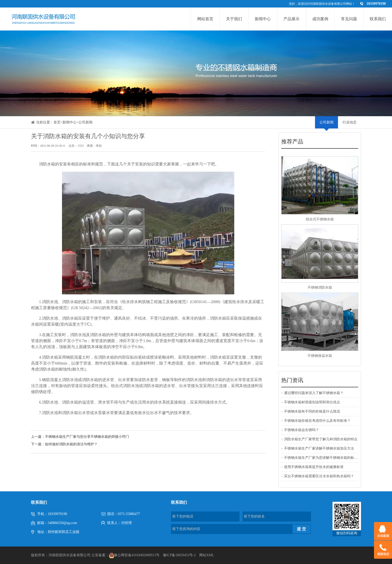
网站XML (207, 555)
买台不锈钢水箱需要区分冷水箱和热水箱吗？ (319, 476)
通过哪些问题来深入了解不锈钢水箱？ (314, 393)
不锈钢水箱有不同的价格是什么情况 (312, 411)
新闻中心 (263, 19)
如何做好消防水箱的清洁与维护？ (71, 444)
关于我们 (234, 19)
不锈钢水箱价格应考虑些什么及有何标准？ (317, 421)
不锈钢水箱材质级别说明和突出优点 (312, 402)
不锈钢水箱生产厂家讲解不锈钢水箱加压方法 (319, 448)
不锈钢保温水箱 (320, 356)
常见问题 (349, 19)
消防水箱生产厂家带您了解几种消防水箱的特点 (321, 439)
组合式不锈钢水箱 (320, 219)
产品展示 (291, 19)
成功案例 (320, 19)
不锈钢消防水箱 (320, 287)
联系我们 (378, 19)
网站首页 (205, 19)
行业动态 (349, 122)
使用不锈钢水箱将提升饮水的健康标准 (314, 467)
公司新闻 (85, 122)
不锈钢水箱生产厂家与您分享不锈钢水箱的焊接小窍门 (87, 437)
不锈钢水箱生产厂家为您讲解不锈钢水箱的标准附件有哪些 (329, 458)
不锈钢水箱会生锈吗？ (301, 430)
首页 (57, 122)
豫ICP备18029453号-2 (179, 555)
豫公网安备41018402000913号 (137, 555)
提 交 (301, 529)
